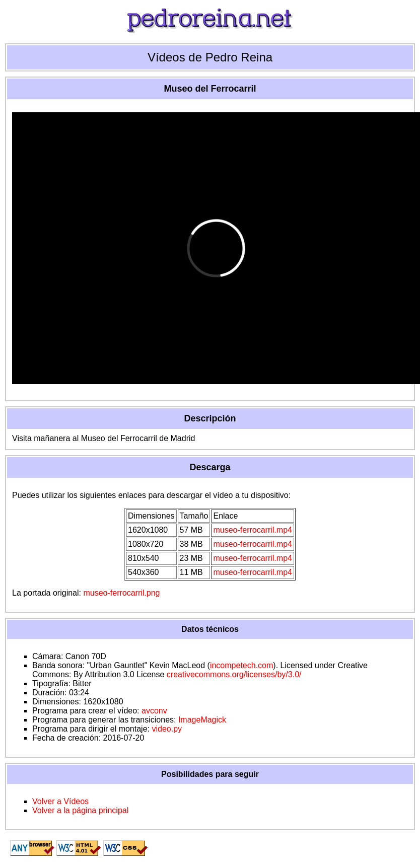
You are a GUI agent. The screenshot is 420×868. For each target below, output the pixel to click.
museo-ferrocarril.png (121, 593)
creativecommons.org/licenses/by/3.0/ (234, 674)
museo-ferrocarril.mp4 (252, 530)
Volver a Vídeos (60, 801)
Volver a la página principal (80, 810)
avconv (154, 711)
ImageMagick (202, 720)
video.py (167, 729)
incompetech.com (241, 665)
